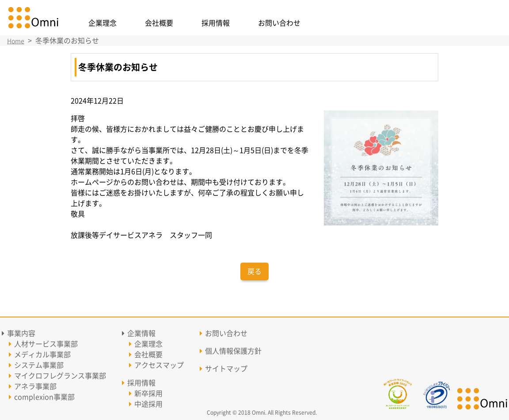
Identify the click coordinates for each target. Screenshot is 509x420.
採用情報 (216, 23)
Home (16, 41)
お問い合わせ (279, 23)
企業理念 (103, 23)
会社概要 (159, 23)
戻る (254, 271)
